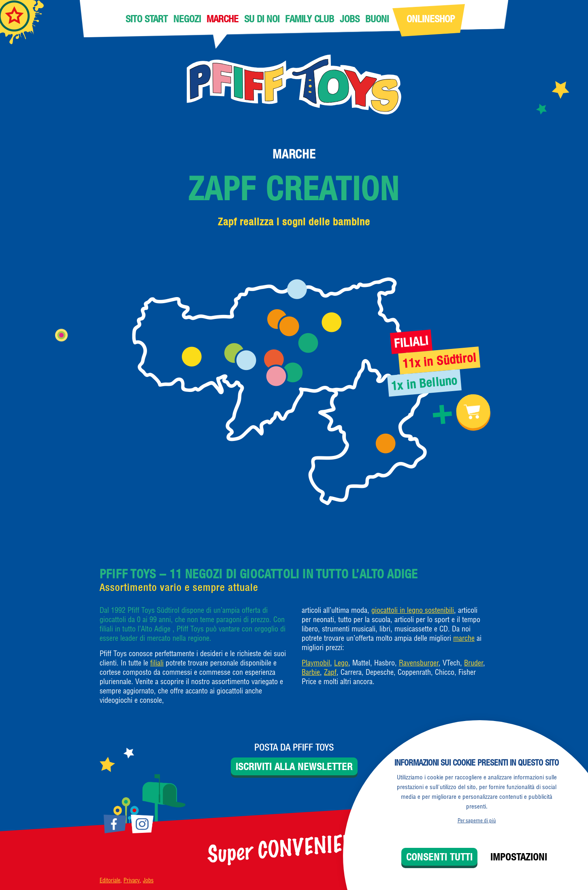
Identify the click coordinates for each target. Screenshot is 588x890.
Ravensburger (419, 663)
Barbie (311, 672)
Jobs (350, 19)
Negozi (187, 19)
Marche (223, 19)
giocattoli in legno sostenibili (413, 610)
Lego (341, 663)
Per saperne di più (477, 820)
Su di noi (262, 19)
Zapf (330, 672)
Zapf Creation (294, 188)
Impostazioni (519, 857)
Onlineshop (431, 19)
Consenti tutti (439, 857)
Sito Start (147, 19)
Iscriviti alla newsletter (294, 766)
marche (464, 638)
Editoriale (110, 880)
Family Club (310, 19)
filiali (157, 663)
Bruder (474, 663)
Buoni (377, 19)
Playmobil (316, 663)
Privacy (132, 880)
